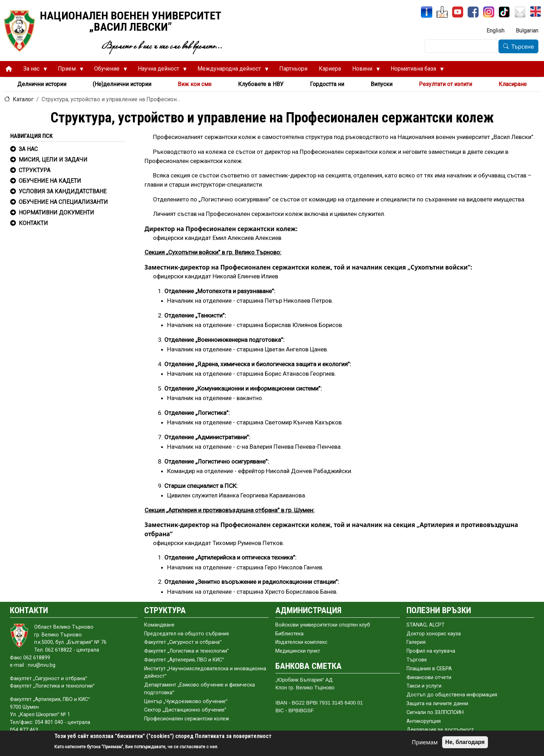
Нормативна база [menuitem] (414, 71)
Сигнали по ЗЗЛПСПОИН (435, 712)
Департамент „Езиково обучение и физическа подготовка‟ (200, 689)
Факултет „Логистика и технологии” (187, 651)
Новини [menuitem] (363, 71)
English (496, 31)
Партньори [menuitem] (293, 69)
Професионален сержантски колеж (187, 719)
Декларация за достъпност (440, 730)
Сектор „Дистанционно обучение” (185, 710)
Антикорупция (424, 721)
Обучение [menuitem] (108, 71)
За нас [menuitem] (32, 71)
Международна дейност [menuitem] (230, 71)
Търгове (417, 660)
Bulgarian (527, 31)
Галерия (416, 642)
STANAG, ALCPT (426, 625)
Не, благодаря (465, 742)
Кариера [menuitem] (330, 69)
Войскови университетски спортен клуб (323, 625)
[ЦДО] (442, 12)
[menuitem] (9, 69)
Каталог (23, 99)
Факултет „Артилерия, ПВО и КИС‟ (184, 660)
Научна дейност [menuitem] (160, 71)
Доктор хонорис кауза (434, 634)
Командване (159, 625)
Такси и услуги (424, 686)
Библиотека (289, 634)
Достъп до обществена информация (452, 695)
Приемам (425, 742)
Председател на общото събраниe (187, 634)
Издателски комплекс (301, 642)
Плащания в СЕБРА (429, 669)
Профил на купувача (431, 651)
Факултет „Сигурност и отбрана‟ (183, 642)
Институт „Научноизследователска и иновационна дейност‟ (205, 673)
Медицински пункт (298, 651)
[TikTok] (504, 12)
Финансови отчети (429, 678)
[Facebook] (473, 12)
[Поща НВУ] (520, 12)
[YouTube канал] (458, 12)
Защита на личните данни (437, 704)
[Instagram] (489, 12)
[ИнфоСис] (427, 12)
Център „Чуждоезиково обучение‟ (186, 701)
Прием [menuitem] (68, 71)
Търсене (523, 47)
